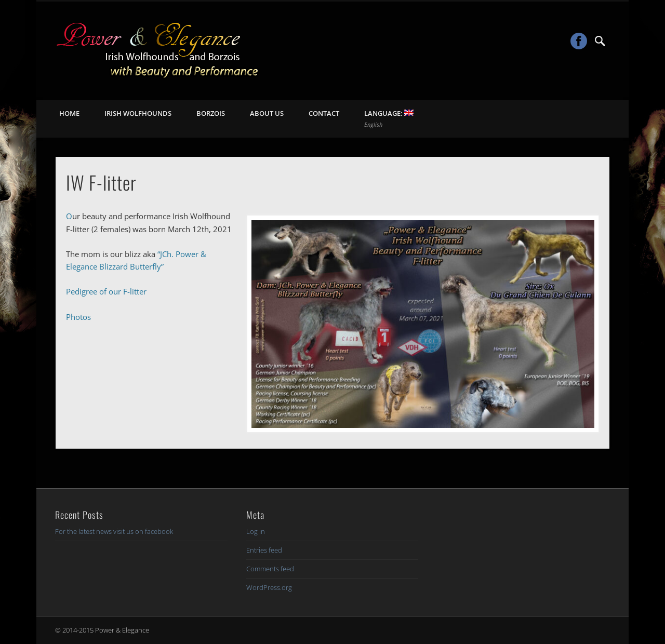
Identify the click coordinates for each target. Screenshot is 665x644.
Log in (256, 531)
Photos (78, 317)
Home (69, 113)
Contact (324, 113)
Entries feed (264, 550)
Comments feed (270, 569)
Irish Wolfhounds (138, 113)
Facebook (579, 41)
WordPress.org (269, 587)
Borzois (211, 113)
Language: (389, 118)
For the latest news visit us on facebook (114, 531)
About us (267, 113)
